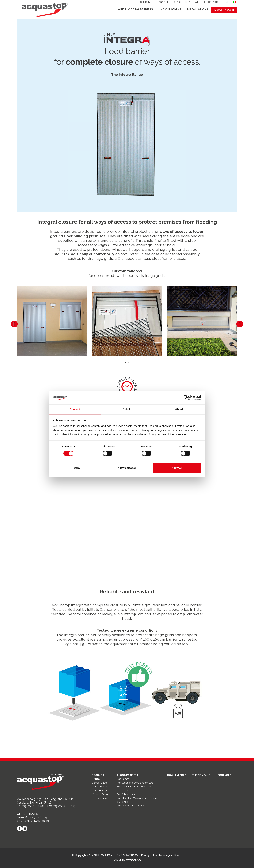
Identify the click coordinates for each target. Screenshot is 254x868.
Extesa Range (99, 783)
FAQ (226, 2)
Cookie (178, 855)
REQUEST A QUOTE (224, 10)
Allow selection (127, 468)
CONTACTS (213, 2)
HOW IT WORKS (171, 9)
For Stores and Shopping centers (135, 783)
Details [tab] (127, 409)
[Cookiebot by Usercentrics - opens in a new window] (186, 398)
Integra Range (100, 790)
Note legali (166, 855)
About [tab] (179, 409)
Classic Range (100, 786)
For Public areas (126, 794)
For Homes (123, 779)
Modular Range (100, 794)
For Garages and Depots (130, 806)
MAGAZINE (163, 2)
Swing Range (99, 798)
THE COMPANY (143, 2)
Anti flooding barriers (136, 9)
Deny (77, 468)
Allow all (177, 468)
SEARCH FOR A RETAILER (188, 2)
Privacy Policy (149, 855)
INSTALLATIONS (198, 9)
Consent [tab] (75, 409)
